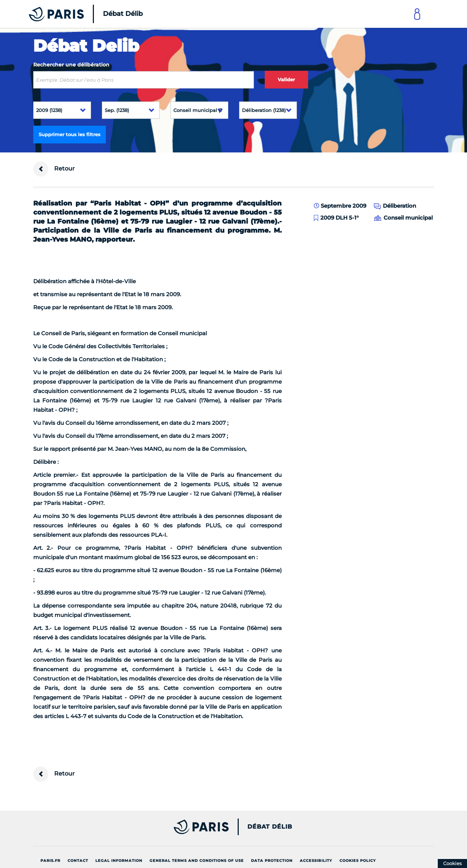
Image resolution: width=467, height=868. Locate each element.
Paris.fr (50, 861)
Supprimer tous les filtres (70, 134)
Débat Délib (270, 827)
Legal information (119, 861)
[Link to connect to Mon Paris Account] (417, 14)
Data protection (272, 861)
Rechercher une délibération (71, 65)
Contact (78, 861)
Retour (54, 169)
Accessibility (316, 861)
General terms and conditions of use (197, 861)
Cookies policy (358, 861)
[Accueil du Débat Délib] (76, 14)
